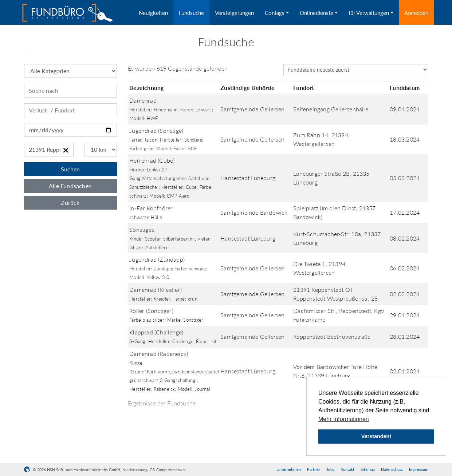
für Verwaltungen (369, 13)
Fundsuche (191, 13)
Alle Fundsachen (70, 186)
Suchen (70, 169)
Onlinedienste (317, 13)
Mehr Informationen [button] (344, 419)
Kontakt (347, 469)
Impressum (419, 469)
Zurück (70, 203)
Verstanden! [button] (376, 436)
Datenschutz (392, 469)
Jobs (330, 469)
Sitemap (368, 469)
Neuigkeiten (153, 13)
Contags (275, 13)
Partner (314, 469)
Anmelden (416, 13)
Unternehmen (289, 469)
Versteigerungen (234, 13)
